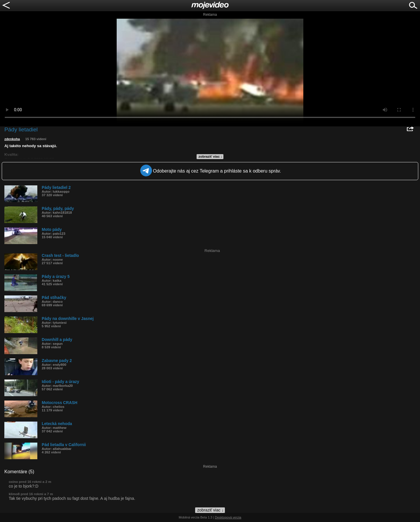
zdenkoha (12, 139)
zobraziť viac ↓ (211, 156)
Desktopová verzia (228, 517)
